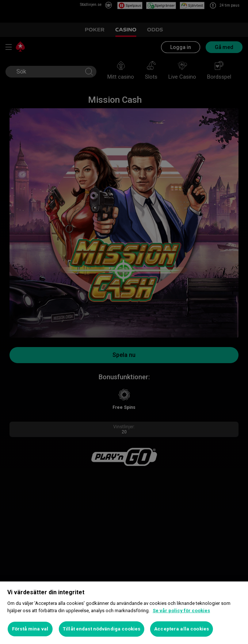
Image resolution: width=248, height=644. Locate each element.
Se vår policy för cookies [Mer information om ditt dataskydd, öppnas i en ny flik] (181, 611)
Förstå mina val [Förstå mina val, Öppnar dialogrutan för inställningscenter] (30, 629)
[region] (124, 613)
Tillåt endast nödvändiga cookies (102, 629)
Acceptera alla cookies (182, 629)
